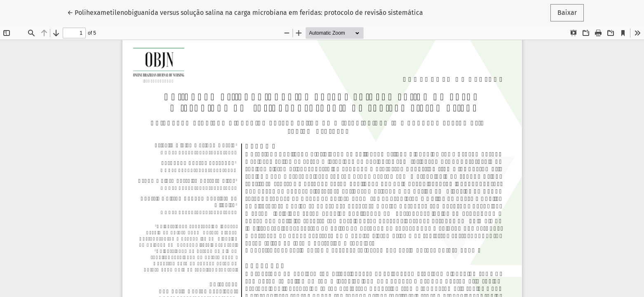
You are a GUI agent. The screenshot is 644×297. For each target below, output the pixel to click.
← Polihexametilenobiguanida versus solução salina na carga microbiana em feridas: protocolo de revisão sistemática (245, 12)
